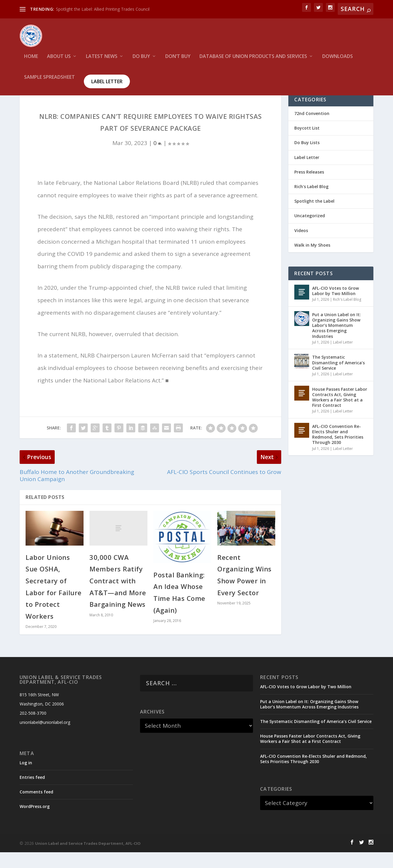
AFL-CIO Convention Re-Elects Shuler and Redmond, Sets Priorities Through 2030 (338, 450)
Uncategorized (310, 232)
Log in (26, 778)
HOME (31, 58)
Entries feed (32, 793)
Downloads (338, 58)
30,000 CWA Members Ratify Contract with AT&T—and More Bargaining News (118, 597)
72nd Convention (312, 129)
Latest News (102, 58)
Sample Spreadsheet (49, 79)
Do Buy (141, 58)
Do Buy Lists (307, 159)
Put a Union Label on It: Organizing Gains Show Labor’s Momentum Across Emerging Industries (337, 341)
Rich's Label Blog (311, 203)
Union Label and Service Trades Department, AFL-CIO (88, 859)
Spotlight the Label (314, 217)
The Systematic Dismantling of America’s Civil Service (338, 378)
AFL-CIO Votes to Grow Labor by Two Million (335, 307)
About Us (59, 58)
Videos (301, 246)
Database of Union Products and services (253, 58)
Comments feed (36, 808)
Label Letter (107, 83)
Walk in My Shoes (312, 261)
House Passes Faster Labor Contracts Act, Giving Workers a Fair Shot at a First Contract (340, 413)
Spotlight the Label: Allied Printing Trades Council (103, 9)
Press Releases (309, 188)
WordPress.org (35, 822)
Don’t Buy (178, 58)
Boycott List (307, 144)
